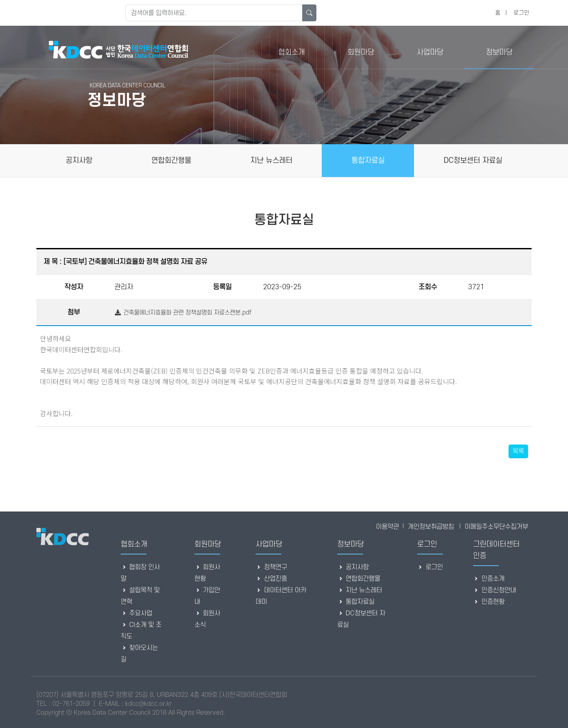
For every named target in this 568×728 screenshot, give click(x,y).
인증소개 (489, 579)
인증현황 (489, 602)
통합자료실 (356, 602)
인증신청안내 (495, 590)
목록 (518, 451)
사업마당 (430, 52)
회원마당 (361, 52)
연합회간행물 (359, 579)
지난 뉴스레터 (360, 590)
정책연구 (271, 567)
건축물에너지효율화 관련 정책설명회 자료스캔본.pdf (183, 313)
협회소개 (292, 52)
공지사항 (353, 567)
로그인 (521, 13)
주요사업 (136, 613)
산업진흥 (271, 579)
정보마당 (499, 52)
